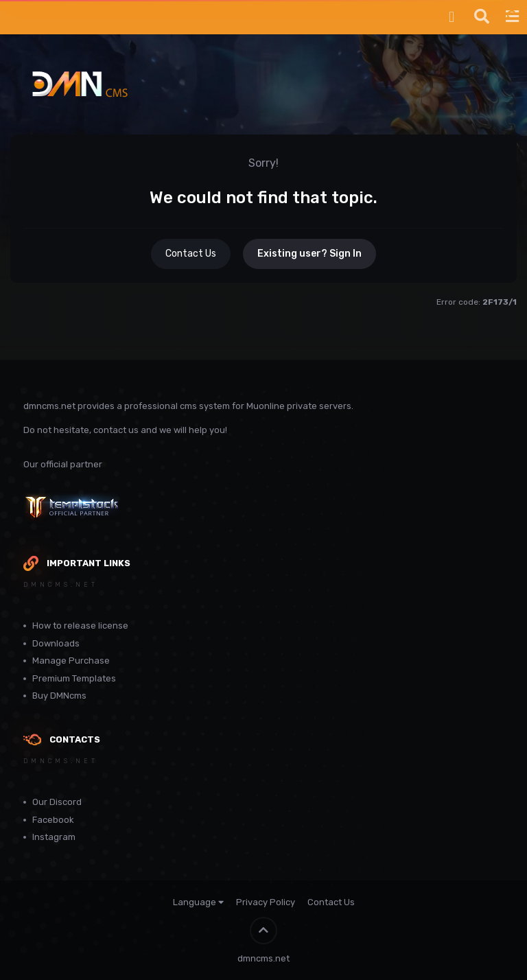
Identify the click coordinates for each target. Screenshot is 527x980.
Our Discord (57, 802)
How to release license (80, 626)
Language (198, 902)
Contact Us (191, 254)
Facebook (53, 820)
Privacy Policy (266, 902)
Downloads (56, 643)
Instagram (54, 837)
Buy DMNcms (59, 696)
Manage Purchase (71, 661)
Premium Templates (74, 678)
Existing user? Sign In (309, 254)
